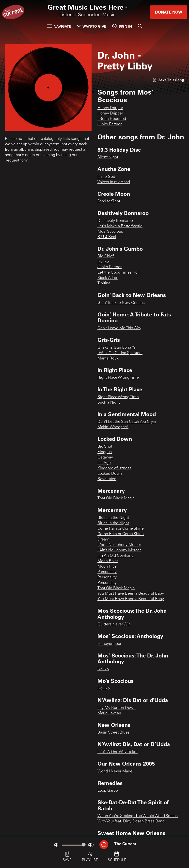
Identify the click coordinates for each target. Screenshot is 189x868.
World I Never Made (115, 771)
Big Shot (105, 447)
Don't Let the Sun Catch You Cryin (127, 422)
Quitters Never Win (114, 624)
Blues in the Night (113, 518)
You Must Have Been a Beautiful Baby (131, 594)
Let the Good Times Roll (118, 273)
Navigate (59, 26)
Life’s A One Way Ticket (118, 752)
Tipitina (104, 283)
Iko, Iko (104, 688)
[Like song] (168, 80)
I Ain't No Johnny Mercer (119, 545)
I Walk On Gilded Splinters (120, 353)
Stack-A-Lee (108, 278)
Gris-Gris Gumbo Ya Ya (117, 348)
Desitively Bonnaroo (115, 221)
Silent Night (108, 157)
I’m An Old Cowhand (116, 556)
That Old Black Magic (116, 498)
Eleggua (105, 452)
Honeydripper (109, 644)
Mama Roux (108, 359)
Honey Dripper (110, 108)
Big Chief (106, 256)
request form (17, 161)
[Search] (140, 26)
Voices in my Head (114, 182)
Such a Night (109, 403)
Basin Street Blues (114, 733)
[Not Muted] (56, 845)
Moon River (108, 561)
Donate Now (169, 12)
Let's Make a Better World (120, 226)
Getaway (105, 458)
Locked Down (110, 474)
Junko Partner (110, 124)
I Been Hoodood (112, 119)
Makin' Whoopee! (113, 427)
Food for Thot (109, 201)
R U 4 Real (107, 237)
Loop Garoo (108, 791)
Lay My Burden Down (117, 708)
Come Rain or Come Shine (121, 529)
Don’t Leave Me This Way (119, 328)
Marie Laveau (109, 713)
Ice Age (104, 463)
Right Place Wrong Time (118, 378)
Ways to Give (92, 26)
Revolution (107, 479)
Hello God (106, 177)
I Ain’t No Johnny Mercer (119, 550)
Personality (107, 572)
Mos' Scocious (110, 232)
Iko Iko (103, 262)
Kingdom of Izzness (114, 468)
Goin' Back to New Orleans (121, 303)
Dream (103, 540)
